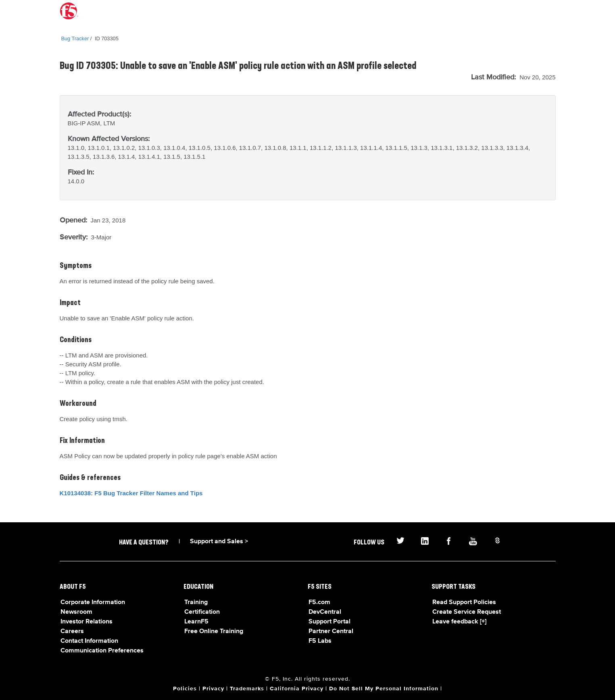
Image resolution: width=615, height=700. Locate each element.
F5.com (319, 602)
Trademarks (247, 689)
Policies (185, 689)
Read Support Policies (464, 602)
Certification (202, 612)
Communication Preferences (102, 651)
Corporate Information (93, 602)
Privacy (213, 689)
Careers (72, 631)
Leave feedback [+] (459, 622)
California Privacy (297, 689)
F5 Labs (320, 641)
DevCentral (325, 612)
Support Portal (329, 622)
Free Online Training (214, 631)
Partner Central (331, 631)
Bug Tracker (75, 38)
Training (196, 602)
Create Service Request (467, 612)
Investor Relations (87, 622)
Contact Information (89, 641)
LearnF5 (196, 622)
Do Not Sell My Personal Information (384, 689)
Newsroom (76, 612)
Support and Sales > (219, 542)
